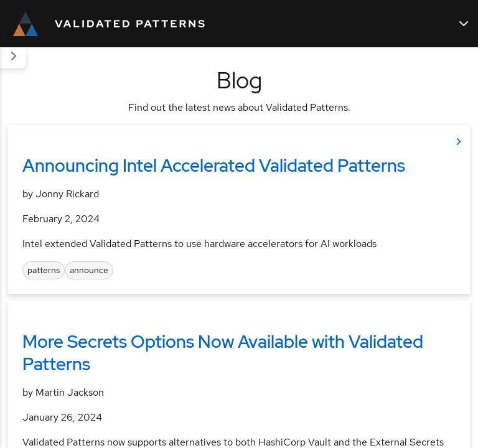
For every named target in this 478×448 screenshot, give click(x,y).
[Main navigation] (464, 24)
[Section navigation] (13, 56)
